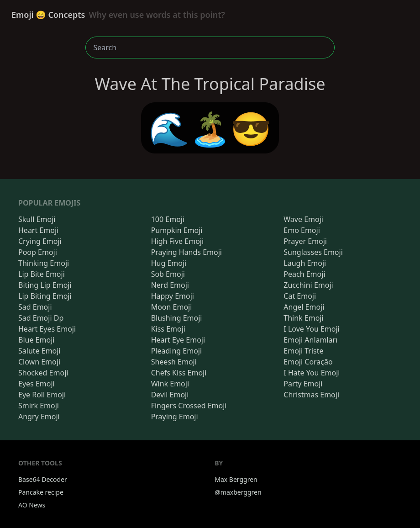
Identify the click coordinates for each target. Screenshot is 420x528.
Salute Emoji (39, 351)
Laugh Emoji (305, 263)
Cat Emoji (300, 296)
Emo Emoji (302, 230)
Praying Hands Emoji (186, 252)
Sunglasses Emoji (313, 252)
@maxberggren (238, 492)
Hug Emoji (169, 263)
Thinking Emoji (44, 263)
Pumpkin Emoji (177, 230)
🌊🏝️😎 (210, 128)
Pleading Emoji (176, 351)
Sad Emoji (35, 307)
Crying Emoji (40, 241)
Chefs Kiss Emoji (179, 373)
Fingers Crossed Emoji (189, 406)
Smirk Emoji (39, 406)
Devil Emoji (170, 395)
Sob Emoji (168, 274)
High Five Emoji (177, 241)
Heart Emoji (38, 230)
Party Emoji (303, 384)
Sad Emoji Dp (41, 318)
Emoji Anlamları (310, 340)
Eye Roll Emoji (42, 395)
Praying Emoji (175, 417)
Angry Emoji (39, 417)
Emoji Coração (308, 362)
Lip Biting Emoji (45, 296)
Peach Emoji (304, 274)
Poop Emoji (38, 252)
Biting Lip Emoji (45, 285)
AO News (32, 505)
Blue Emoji (36, 340)
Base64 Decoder (43, 479)
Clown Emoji (39, 362)
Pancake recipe (41, 492)
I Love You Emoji (311, 329)
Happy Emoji (173, 296)
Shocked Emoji (43, 373)
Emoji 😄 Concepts (118, 15)
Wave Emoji (303, 219)
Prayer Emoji (305, 241)
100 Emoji (168, 219)
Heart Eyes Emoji (47, 329)
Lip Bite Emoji (42, 274)
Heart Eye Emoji (178, 340)
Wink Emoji (170, 384)
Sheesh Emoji (174, 362)
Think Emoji (303, 318)
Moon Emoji (172, 307)
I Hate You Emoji (312, 373)
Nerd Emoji (170, 285)
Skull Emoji (37, 219)
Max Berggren (236, 479)
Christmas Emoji (311, 395)
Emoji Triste (303, 351)
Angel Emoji (304, 307)
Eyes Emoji (37, 384)
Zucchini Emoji (308, 285)
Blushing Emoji (177, 318)
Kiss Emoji (168, 329)
